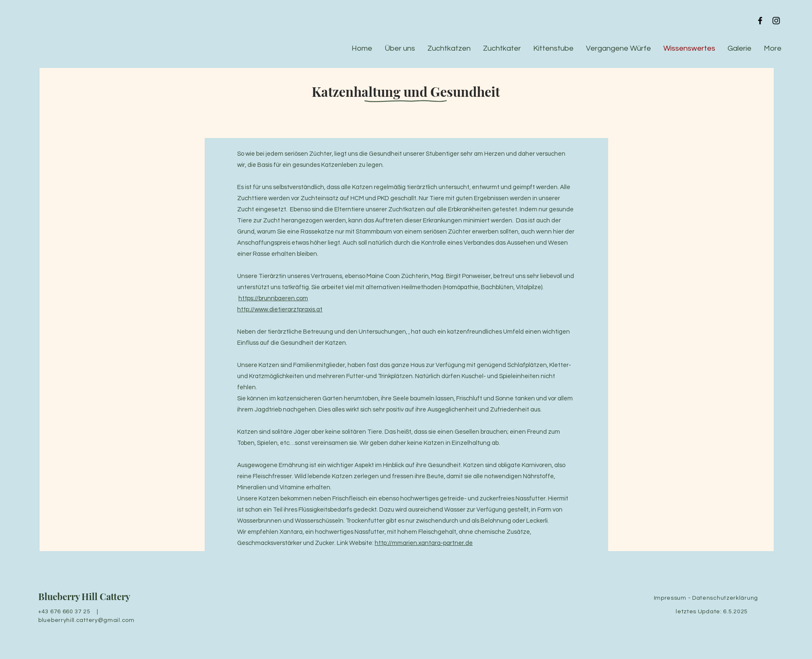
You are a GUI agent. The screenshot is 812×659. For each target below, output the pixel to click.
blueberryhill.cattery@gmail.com (86, 620)
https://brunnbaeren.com (273, 298)
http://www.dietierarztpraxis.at (280, 310)
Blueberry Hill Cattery (84, 596)
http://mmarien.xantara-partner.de (424, 543)
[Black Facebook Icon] (760, 21)
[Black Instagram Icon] (776, 21)
